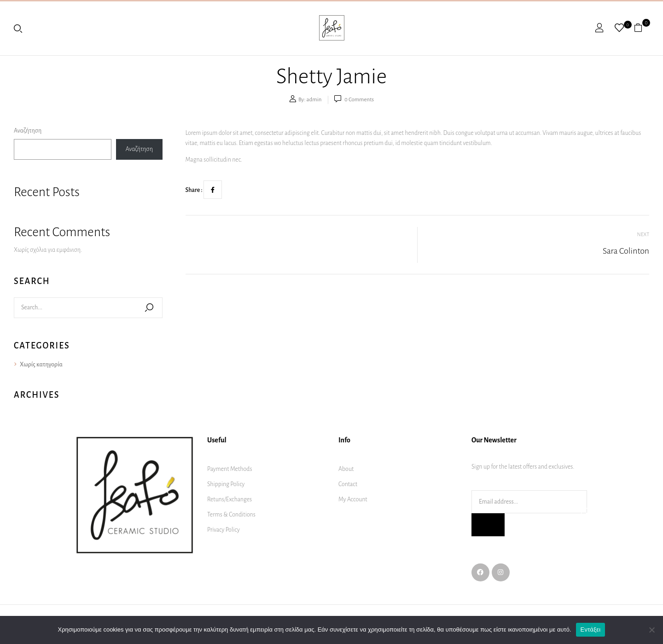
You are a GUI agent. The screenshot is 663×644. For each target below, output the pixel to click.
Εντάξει (591, 629)
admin (314, 100)
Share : (194, 190)
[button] (642, 28)
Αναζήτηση (28, 131)
